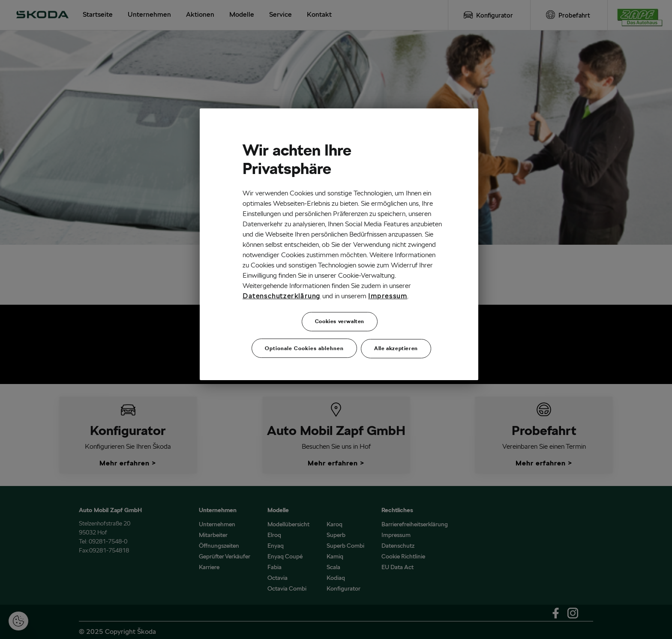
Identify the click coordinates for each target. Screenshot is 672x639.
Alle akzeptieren (396, 348)
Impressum (388, 296)
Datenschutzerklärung (282, 296)
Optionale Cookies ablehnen (304, 348)
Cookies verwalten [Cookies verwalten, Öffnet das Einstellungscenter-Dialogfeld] (340, 321)
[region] (339, 244)
